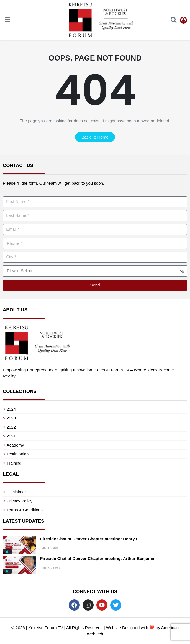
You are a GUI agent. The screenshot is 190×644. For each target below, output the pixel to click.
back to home (95, 137)
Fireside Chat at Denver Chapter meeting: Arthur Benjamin (98, 558)
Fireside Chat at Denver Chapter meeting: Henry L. (90, 539)
